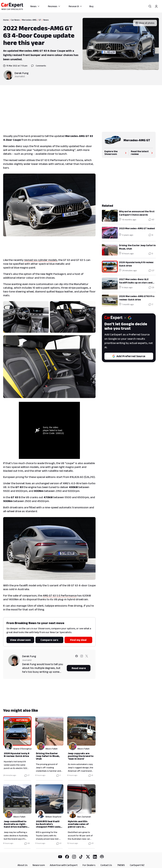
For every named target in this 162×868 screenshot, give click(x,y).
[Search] (150, 6)
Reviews (54, 6)
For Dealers (89, 865)
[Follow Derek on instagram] (82, 658)
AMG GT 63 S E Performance (60, 596)
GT (40, 20)
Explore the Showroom (116, 153)
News (35, 6)
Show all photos (145, 23)
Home (6, 20)
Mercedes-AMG (29, 20)
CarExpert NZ (137, 865)
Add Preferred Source (129, 356)
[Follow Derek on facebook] (77, 658)
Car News (15, 20)
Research (75, 6)
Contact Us (106, 865)
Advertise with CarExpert (64, 865)
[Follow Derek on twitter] (87, 658)
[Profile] (156, 6)
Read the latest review (142, 153)
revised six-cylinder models (40, 260)
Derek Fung (22, 73)
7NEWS (121, 865)
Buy (91, 6)
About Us (23, 865)
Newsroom (39, 865)
